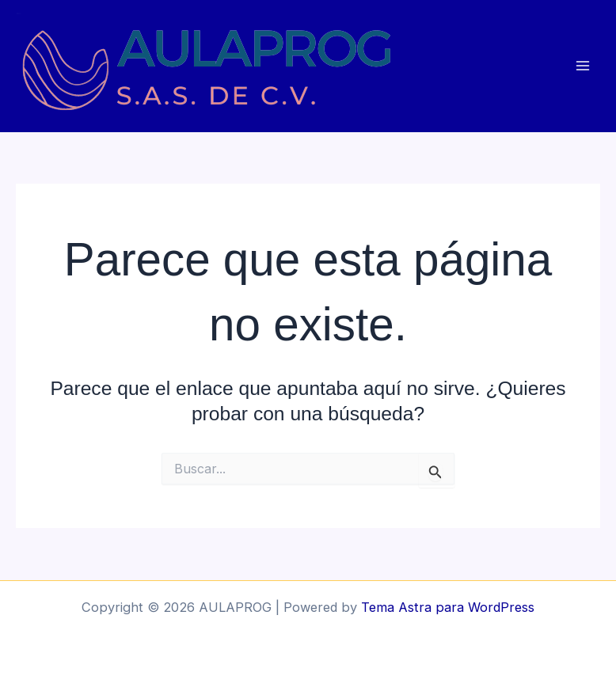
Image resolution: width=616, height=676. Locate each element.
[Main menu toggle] (582, 66)
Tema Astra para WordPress (448, 607)
